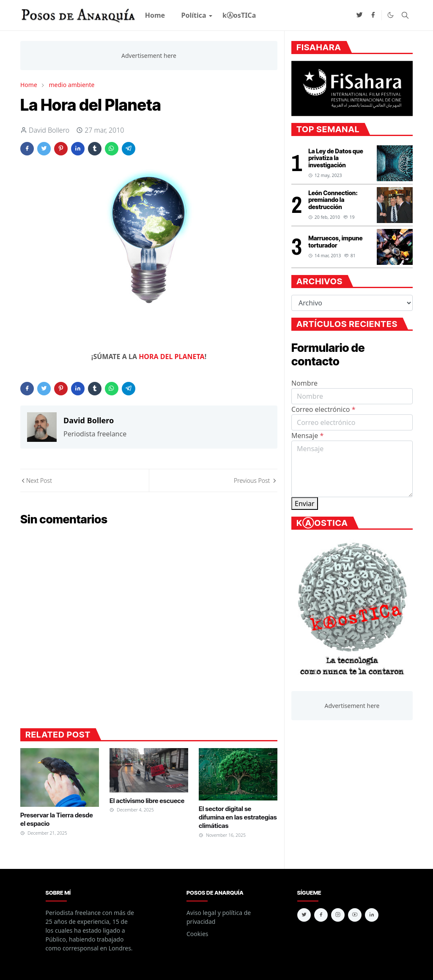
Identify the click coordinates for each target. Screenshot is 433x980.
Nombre (304, 383)
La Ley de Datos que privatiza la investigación (336, 158)
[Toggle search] (405, 15)
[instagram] (338, 915)
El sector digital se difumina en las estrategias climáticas (238, 817)
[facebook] (373, 15)
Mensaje (307, 436)
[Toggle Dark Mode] (391, 15)
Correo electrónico (323, 409)
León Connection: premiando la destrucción (333, 200)
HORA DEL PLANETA (172, 357)
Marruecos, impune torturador (335, 242)
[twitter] (359, 15)
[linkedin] (372, 915)
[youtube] (355, 915)
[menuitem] (155, 15)
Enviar (305, 504)
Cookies (197, 934)
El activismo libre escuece (147, 801)
